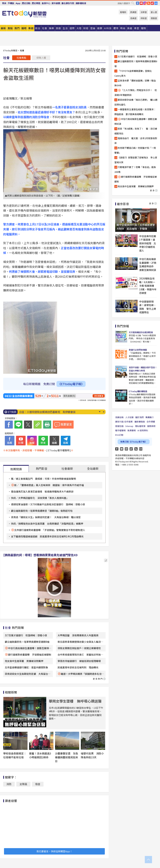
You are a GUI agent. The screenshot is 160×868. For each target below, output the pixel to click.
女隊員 (23, 784)
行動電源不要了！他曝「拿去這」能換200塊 (135, 169)
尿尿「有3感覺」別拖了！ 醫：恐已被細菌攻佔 (136, 131)
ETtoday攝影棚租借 (138, 391)
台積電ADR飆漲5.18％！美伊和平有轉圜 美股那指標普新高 (54, 412)
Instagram (126, 449)
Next (100, 412)
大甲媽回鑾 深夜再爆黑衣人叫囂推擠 (78, 635)
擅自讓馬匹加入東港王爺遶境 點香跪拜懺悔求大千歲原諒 (42, 491)
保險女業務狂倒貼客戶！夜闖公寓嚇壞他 (79, 648)
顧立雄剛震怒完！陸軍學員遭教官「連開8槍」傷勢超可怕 (42, 511)
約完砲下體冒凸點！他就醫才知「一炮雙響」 (135, 150)
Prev (104, 412)
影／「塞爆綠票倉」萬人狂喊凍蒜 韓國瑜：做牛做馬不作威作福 (49, 485)
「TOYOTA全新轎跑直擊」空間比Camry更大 (133, 73)
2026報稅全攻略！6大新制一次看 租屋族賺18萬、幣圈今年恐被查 (148, 286)
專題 (31, 28)
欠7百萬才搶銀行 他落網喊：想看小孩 (26, 635)
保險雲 (144, 18)
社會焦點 (21, 58)
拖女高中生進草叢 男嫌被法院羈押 (24, 661)
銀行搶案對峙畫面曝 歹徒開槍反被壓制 (30, 655)
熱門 (17, 28)
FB (138, 3)
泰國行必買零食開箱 (138, 350)
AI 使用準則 (143, 430)
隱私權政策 (140, 426)
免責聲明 (132, 430)
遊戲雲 (154, 18)
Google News (156, 3)
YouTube (141, 3)
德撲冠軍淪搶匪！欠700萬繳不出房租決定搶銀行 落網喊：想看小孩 (48, 504)
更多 (154, 190)
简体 (4, 3)
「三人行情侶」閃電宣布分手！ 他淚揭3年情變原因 (136, 93)
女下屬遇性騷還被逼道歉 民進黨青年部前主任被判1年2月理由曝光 (47, 536)
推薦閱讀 (16, 469)
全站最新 (93, 468)
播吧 (24, 28)
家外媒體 (56, 3)
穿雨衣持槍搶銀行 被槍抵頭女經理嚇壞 (79, 661)
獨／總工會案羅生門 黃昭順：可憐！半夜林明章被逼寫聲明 (43, 479)
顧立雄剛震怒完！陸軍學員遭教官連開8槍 (27, 642)
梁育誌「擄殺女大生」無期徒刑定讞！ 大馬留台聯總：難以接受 (46, 517)
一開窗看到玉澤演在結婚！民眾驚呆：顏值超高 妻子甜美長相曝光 (135, 112)
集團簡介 (150, 417)
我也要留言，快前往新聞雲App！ (54, 851)
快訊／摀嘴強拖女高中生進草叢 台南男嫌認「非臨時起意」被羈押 (47, 524)
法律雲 (144, 12)
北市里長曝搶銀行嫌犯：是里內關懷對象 (26, 667)
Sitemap (129, 426)
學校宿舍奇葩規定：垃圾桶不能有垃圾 (15, 755)
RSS (149, 3)
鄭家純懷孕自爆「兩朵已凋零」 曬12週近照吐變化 (136, 102)
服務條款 (151, 426)
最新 (3, 28)
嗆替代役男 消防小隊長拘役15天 (92, 755)
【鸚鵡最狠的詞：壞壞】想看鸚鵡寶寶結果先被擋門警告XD (40, 555)
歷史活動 (26, 3)
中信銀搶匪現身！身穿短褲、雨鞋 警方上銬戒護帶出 (148, 307)
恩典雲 (133, 18)
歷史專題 (36, 3)
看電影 (123, 12)
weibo (152, 3)
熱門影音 (42, 468)
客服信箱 (119, 426)
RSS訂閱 (119, 435)
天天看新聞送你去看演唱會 (141, 332)
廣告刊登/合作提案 (124, 422)
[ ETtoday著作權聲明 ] (59, 450)
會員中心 (46, 3)
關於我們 (140, 417)
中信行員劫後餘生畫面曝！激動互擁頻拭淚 (136, 121)
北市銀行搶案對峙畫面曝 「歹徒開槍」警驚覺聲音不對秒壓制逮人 (50, 530)
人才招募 (129, 417)
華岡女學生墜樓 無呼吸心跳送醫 (75, 701)
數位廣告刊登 (68, 3)
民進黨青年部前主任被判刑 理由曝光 (78, 667)
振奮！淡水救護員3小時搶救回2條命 (40, 755)
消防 (9, 784)
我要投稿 (119, 417)
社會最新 (67, 468)
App (18, 3)
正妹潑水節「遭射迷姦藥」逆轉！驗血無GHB (135, 83)
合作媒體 (151, 422)
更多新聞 (98, 396)
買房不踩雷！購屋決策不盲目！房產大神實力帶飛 (143, 369)
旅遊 (58, 28)
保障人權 (41, 58)
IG (145, 3)
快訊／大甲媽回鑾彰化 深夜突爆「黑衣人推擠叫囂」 (40, 498)
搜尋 (133, 3)
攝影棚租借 (81, 3)
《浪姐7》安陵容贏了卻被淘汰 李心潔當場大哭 (136, 160)
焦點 (10, 28)
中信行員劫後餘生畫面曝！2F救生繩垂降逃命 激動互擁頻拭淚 (148, 264)
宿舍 (38, 784)
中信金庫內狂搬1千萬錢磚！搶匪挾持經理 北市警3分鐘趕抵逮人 (148, 243)
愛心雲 (154, 12)
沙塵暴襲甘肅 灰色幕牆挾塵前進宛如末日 (67, 757)
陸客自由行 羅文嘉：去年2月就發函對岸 (136, 141)
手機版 (11, 3)
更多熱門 (99, 679)
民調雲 (133, 12)
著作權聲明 (120, 430)
